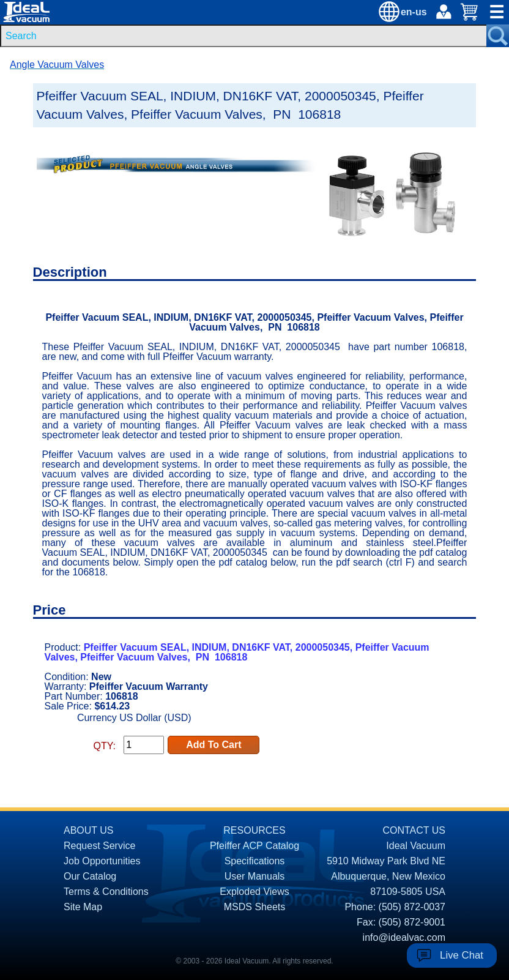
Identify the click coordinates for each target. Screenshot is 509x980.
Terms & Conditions (106, 892)
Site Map (83, 907)
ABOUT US (89, 830)
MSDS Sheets (254, 907)
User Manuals (255, 876)
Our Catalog (90, 876)
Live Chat (462, 955)
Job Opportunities (102, 861)
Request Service (99, 846)
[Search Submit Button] (498, 36)
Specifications (255, 861)
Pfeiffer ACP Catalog (254, 846)
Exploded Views (254, 892)
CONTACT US (414, 830)
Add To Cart (214, 745)
